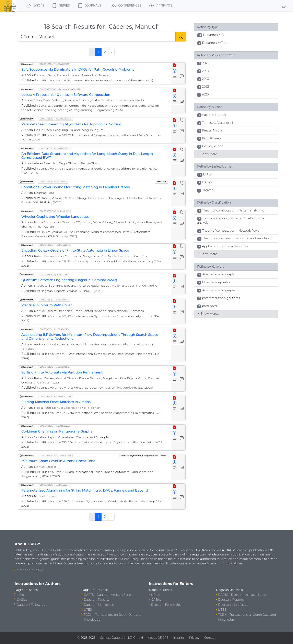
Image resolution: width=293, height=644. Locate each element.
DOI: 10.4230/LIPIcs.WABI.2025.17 (55, 148)
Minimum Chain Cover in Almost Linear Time (58, 461)
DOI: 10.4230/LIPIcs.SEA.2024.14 (54, 329)
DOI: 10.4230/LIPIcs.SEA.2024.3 (54, 300)
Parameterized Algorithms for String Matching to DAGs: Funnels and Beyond (85, 490)
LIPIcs (21, 595)
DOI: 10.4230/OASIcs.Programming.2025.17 (60, 89)
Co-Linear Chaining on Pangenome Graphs (57, 431)
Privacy (194, 638)
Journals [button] (89, 6)
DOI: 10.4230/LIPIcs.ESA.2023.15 (54, 367)
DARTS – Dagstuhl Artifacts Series (108, 595)
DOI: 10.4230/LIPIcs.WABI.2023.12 (55, 426)
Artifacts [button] (160, 6)
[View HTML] (182, 120)
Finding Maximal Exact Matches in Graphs (56, 402)
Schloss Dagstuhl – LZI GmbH (121, 638)
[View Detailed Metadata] (175, 71)
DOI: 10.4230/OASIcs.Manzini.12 (54, 211)
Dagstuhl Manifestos (99, 605)
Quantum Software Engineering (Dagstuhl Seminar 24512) (69, 280)
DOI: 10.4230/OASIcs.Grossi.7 (53, 182)
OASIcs (22, 600)
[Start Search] (181, 37)
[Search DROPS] (96, 37)
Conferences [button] (126, 6)
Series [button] (60, 6)
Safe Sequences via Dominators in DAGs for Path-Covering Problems (78, 70)
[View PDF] (175, 65)
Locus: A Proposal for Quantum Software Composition (66, 95)
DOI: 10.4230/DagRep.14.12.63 (53, 274)
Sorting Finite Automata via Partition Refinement (62, 372)
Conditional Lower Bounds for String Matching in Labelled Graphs (75, 187)
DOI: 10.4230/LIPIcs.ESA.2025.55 (54, 64)
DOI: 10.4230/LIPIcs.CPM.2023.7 (54, 485)
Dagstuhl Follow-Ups (32, 605)
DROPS (34, 6)
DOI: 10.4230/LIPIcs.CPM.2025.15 (55, 245)
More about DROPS (31, 570)
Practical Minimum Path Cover (46, 305)
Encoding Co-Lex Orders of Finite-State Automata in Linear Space (75, 250)
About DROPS (158, 638)
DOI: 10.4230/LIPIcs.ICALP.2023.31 (55, 455)
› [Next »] (111, 52)
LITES (88, 610)
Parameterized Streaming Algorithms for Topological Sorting (71, 124)
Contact (210, 638)
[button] (283, 6)
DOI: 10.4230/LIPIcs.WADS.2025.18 (55, 119)
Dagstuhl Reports (97, 600)
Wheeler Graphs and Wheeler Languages (55, 217)
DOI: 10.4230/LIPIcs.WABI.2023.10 (55, 396)
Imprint (179, 638)
